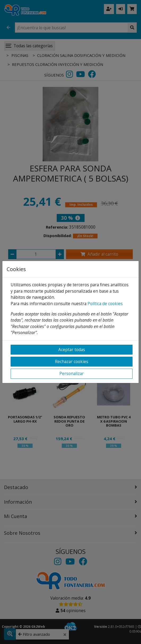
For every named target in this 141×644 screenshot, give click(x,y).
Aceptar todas (72, 350)
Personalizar (72, 373)
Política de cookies (105, 304)
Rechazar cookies (72, 361)
